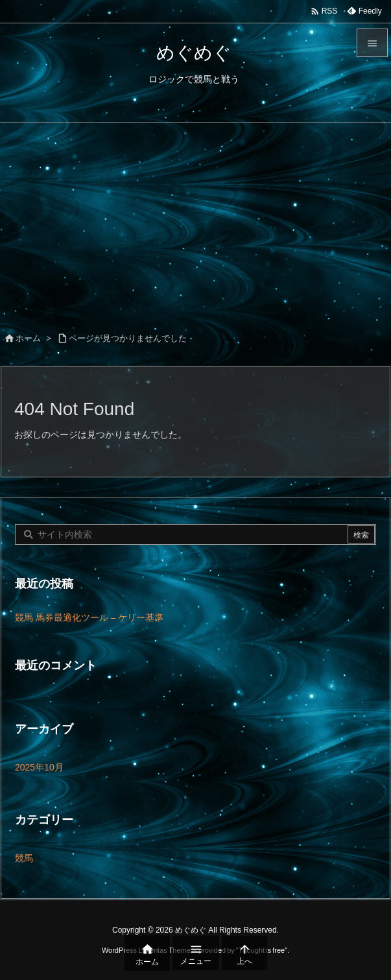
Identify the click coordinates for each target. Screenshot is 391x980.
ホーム (28, 338)
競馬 (24, 858)
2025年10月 (39, 767)
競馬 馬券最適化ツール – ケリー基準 (89, 617)
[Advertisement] (195, 220)
